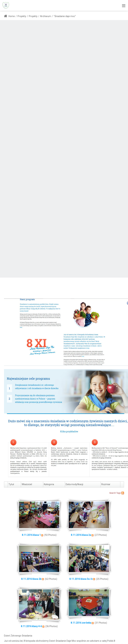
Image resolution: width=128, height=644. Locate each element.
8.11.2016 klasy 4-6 (31, 626)
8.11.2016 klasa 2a (81, 535)
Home (9, 16)
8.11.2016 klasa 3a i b (81, 579)
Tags (119, 493)
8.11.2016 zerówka (81, 623)
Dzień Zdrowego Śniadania (18, 636)
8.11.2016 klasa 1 (31, 535)
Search (113, 493)
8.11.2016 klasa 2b (31, 579)
